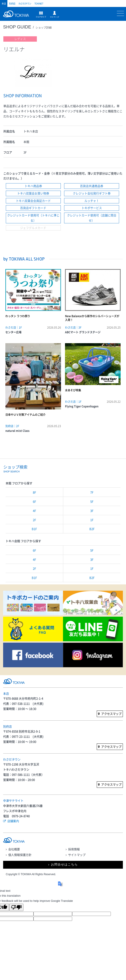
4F (34, 511)
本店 (4, 3)
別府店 (12, 3)
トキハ (17, 16)
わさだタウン (25, 3)
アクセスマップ (111, 714)
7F (92, 492)
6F (34, 501)
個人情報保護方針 (20, 855)
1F (92, 520)
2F (34, 520)
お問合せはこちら (64, 865)
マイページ (55, 14)
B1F (34, 529)
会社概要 (14, 849)
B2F (92, 529)
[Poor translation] (16, 907)
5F (92, 501)
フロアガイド (41, 15)
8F (34, 492)
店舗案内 (13, 821)
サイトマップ (77, 855)
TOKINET (39, 3)
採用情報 (74, 849)
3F (92, 511)
